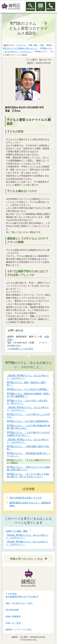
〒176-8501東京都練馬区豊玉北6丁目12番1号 (22, 595)
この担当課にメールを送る (20, 349)
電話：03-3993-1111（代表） (20, 603)
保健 (42, 45)
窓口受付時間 (12, 610)
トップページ (21, 45)
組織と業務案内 (13, 617)
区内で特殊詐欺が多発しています (26, 498)
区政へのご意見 (13, 623)
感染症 (49, 45)
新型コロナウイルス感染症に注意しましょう (20, 48)
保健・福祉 (33, 45)
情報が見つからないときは (26, 559)
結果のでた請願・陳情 (17, 531)
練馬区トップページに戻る (19, 630)
